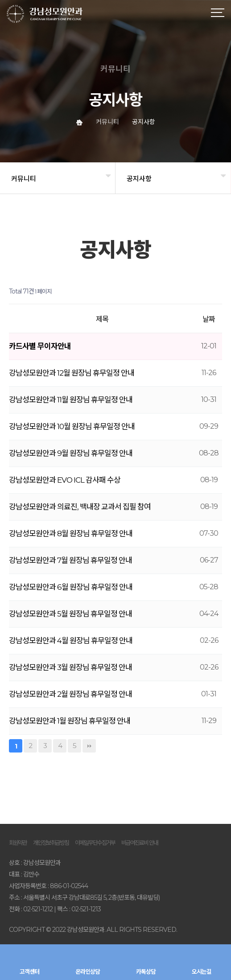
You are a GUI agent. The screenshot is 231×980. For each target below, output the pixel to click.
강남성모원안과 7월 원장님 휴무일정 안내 (70, 560)
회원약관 (18, 843)
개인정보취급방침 (51, 843)
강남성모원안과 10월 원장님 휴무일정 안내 (72, 426)
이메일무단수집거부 (95, 843)
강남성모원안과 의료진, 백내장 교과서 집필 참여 (80, 507)
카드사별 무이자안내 (40, 346)
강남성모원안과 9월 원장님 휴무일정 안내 (71, 453)
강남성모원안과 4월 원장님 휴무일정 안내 (71, 641)
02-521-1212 (38, 909)
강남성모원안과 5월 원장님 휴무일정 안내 (70, 614)
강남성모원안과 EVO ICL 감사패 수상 (65, 480)
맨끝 (89, 746)
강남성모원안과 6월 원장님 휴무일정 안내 (71, 587)
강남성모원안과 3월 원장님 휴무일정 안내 (70, 667)
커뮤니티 (24, 179)
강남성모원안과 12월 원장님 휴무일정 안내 (72, 373)
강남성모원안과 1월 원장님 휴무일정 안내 (70, 721)
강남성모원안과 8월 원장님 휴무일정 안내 (71, 533)
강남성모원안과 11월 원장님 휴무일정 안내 (71, 400)
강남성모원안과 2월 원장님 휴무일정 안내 (70, 694)
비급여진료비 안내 (140, 843)
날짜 (209, 319)
